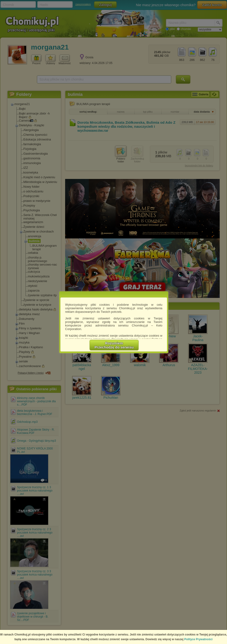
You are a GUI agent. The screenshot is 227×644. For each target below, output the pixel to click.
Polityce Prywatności (198, 639)
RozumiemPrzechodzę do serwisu (114, 345)
